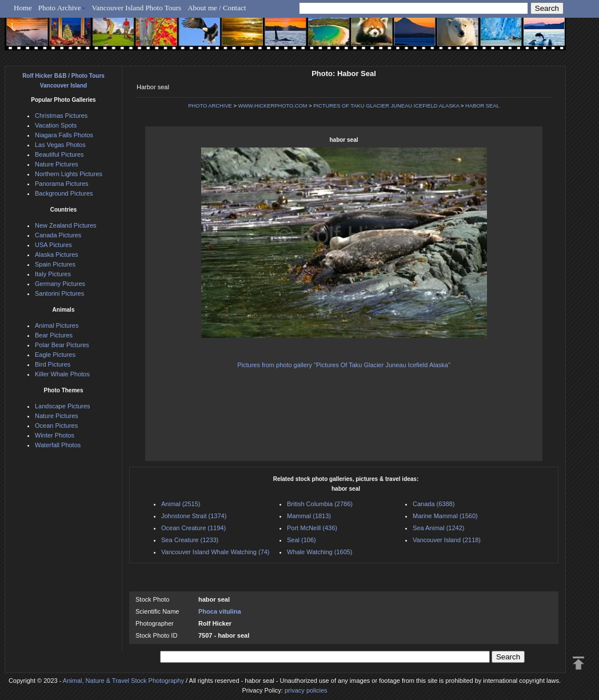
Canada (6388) (434, 504)
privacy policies (306, 690)
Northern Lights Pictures (69, 174)
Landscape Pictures (63, 406)
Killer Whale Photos (62, 374)
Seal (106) (302, 540)
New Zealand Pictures (66, 225)
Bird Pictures (53, 364)
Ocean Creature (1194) (193, 528)
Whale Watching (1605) (320, 552)
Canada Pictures (58, 235)
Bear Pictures (54, 335)
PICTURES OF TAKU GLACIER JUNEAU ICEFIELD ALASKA (386, 106)
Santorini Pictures (59, 293)
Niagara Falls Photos (64, 135)
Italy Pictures (53, 274)
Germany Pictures (60, 284)
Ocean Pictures (56, 425)
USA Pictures (53, 245)
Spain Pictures (55, 264)
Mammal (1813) (309, 516)
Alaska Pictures (57, 254)
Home (23, 8)
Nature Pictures (57, 164)
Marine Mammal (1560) (445, 516)
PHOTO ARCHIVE (210, 106)
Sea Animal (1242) (439, 528)
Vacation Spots (56, 125)
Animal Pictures (57, 325)
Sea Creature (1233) (190, 540)
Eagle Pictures (55, 355)
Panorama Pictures (62, 184)
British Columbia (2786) (320, 504)
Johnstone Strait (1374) (194, 516)
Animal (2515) (181, 504)
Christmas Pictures (61, 116)
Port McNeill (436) (312, 528)
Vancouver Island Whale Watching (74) (215, 552)
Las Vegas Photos (60, 145)
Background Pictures (64, 193)
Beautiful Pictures (59, 154)
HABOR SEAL (482, 106)
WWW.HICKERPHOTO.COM (272, 106)
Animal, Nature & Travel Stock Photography (123, 681)
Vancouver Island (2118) (447, 540)
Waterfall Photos (58, 445)
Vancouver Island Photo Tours (137, 8)
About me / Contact (217, 8)
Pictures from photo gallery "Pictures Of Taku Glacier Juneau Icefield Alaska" (344, 365)
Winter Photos (55, 435)
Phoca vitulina (220, 611)
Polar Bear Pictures (62, 345)
